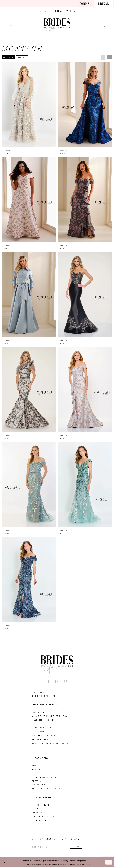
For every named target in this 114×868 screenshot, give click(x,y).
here (88, 865)
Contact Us (39, 693)
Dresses (37, 774)
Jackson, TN (39, 813)
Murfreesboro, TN (43, 817)
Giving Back (39, 785)
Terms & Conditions (44, 778)
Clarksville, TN (41, 821)
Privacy (37, 781)
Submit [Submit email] (79, 847)
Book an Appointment (45, 696)
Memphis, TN (39, 809)
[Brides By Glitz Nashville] (57, 26)
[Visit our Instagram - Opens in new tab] (57, 682)
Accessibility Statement (47, 789)
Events (36, 770)
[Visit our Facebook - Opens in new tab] (49, 682)
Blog (35, 766)
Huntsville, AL (41, 805)
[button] (11, 25)
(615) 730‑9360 (40, 713)
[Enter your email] (58, 848)
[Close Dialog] (5, 863)
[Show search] (103, 25)
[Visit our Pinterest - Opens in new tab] (65, 682)
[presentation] (29, 105)
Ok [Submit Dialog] (109, 863)
